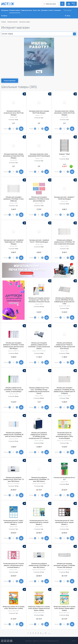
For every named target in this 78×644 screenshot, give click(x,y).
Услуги (35, 10)
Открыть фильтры (10, 81)
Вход (69, 16)
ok (8, 640)
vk (2, 640)
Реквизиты (27, 640)
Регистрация (68, 10)
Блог (39, 10)
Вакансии (35, 640)
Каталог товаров (39, 34)
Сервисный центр (26, 10)
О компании (57, 10)
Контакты (4, 16)
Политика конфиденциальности (50, 640)
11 (47, 633)
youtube (11, 640)
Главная (4, 22)
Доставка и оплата (47, 10)
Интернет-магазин (15, 10)
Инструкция (5, 10)
